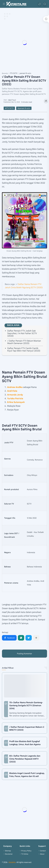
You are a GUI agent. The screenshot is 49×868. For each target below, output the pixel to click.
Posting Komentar (24, 654)
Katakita (12, 862)
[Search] (45, 4)
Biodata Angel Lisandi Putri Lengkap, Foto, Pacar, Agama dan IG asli (27, 775)
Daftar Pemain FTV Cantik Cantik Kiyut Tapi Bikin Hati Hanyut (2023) (24, 350)
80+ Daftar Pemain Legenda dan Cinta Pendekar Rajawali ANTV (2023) (25, 759)
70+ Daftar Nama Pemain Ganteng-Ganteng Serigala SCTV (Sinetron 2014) (26, 705)
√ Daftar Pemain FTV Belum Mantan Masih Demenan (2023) (24, 342)
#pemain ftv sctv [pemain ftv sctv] (24, 108)
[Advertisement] (24, 42)
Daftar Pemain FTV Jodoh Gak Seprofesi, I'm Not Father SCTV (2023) (22, 333)
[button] (39, 4)
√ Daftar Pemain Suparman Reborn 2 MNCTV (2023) (27, 728)
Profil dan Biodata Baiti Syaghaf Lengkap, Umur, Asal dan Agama (25, 743)
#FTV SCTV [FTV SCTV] (9, 108)
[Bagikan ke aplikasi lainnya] (36, 638)
